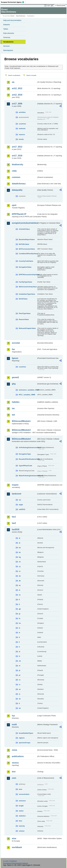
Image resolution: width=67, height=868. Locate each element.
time (20, 821)
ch (20, 562)
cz (20, 571)
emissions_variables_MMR (28, 390)
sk (20, 699)
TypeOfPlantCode (25, 466)
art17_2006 (17, 104)
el (19, 590)
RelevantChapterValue (27, 328)
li (19, 642)
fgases (15, 358)
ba (20, 548)
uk (20, 708)
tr (19, 703)
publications (18, 756)
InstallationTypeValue (27, 294)
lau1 (14, 517)
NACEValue (23, 299)
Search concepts (31, 75)
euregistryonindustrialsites (24, 223)
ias (13, 408)
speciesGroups (25, 743)
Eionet (12, 16)
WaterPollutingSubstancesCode (28, 476)
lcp (13, 716)
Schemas (7, 37)
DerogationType (25, 454)
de (20, 576)
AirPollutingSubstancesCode (28, 447)
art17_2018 (17, 156)
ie (19, 628)
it (19, 637)
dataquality (17, 190)
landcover (17, 494)
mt (20, 661)
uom (14, 778)
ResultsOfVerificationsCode (28, 459)
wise (14, 838)
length (21, 806)
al (19, 538)
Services (6, 46)
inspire (15, 485)
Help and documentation (12, 20)
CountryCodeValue (26, 261)
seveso (15, 763)
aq (13, 82)
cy (20, 566)
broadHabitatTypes (26, 733)
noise (15, 750)
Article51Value (24, 229)
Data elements (9, 33)
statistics (22, 816)
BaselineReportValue (27, 239)
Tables (6, 29)
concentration (24, 794)
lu (19, 652)
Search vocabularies (14, 75)
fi (19, 600)
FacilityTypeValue (25, 282)
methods (22, 129)
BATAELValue (24, 244)
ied (13, 415)
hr (20, 618)
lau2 (14, 523)
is (19, 633)
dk (20, 581)
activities (22, 112)
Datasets (7, 25)
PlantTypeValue (25, 313)
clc (20, 500)
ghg (14, 384)
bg (20, 557)
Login (48, 5)
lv (19, 656)
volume (22, 831)
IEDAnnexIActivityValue (28, 287)
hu (20, 623)
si (19, 694)
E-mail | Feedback (10, 861)
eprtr (14, 205)
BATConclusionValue (27, 249)
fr (19, 604)
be (20, 552)
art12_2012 (17, 88)
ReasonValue (24, 319)
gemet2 (15, 377)
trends (21, 139)
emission (22, 801)
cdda (14, 171)
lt (19, 647)
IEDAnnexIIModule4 (21, 439)
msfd (14, 724)
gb (20, 609)
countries (22, 124)
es (20, 595)
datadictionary (19, 184)
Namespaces (8, 50)
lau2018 (16, 529)
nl (19, 666)
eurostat (16, 343)
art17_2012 (17, 147)
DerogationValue (25, 267)
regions (22, 738)
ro (20, 680)
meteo (21, 811)
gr (20, 614)
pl (19, 670)
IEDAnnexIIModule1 (21, 421)
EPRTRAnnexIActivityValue (28, 275)
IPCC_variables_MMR (27, 395)
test (14, 772)
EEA (13, 2)
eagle (21, 505)
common (16, 177)
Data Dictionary (21, 16)
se (20, 689)
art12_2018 (17, 95)
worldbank (17, 847)
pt (20, 675)
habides (16, 402)
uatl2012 (22, 509)
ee (20, 585)
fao (13, 349)
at (19, 543)
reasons (22, 135)
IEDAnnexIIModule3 (21, 430)
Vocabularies (8, 42)
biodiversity (18, 164)
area (20, 789)
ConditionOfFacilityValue (28, 254)
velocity (22, 826)
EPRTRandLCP (19, 214)
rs (20, 685)
